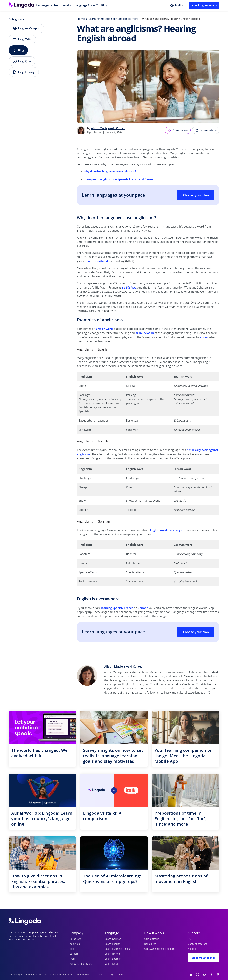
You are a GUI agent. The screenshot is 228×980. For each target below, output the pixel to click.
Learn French (112, 954)
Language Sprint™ (86, 5)
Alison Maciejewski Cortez (108, 128)
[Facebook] (211, 975)
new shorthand (98, 261)
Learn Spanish (113, 959)
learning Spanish (112, 608)
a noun (204, 337)
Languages (43, 5)
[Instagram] (218, 975)
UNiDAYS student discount (160, 949)
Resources (150, 944)
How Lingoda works (204, 5)
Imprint (99, 975)
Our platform (152, 939)
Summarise (178, 130)
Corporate (75, 939)
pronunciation (145, 333)
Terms (120, 975)
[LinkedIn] (191, 975)
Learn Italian (112, 964)
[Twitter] (198, 975)
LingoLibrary (24, 72)
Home (81, 19)
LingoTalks (22, 39)
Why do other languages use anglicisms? (110, 171)
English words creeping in (167, 530)
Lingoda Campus (26, 28)
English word (104, 329)
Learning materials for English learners (113, 19)
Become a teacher (204, 958)
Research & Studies (81, 964)
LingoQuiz (22, 61)
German (143, 608)
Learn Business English (118, 949)
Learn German (113, 939)
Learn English (113, 944)
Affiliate (192, 949)
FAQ (190, 939)
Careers (74, 954)
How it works (63, 5)
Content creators (197, 944)
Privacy (110, 975)
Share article (206, 130)
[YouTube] (204, 975)
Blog (104, 5)
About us (75, 944)
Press (73, 959)
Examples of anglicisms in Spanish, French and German (119, 179)
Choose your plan (196, 195)
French (129, 608)
